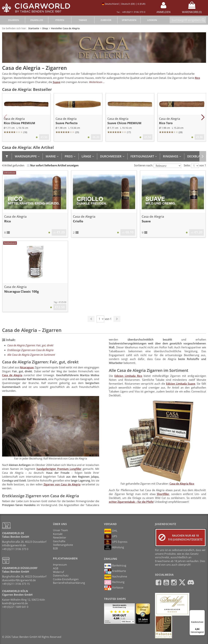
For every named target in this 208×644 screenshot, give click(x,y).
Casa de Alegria (12, 375)
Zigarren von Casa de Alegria (62, 484)
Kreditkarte (115, 571)
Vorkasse (114, 588)
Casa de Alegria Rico (182, 484)
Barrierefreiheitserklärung (69, 583)
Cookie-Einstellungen (66, 579)
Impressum (60, 565)
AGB (56, 568)
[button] (5, 117)
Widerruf (58, 572)
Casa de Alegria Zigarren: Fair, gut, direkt (30, 345)
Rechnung (114, 582)
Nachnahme (116, 577)
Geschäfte (59, 541)
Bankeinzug (115, 566)
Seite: (187, 165)
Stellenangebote (63, 545)
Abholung (114, 548)
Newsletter (60, 538)
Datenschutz (61, 576)
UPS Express (116, 542)
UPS (111, 537)
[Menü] (203, 612)
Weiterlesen (96, 82)
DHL (111, 531)
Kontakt (58, 534)
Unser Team (60, 530)
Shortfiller (163, 494)
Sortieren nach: (143, 165)
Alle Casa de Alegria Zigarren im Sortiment (31, 355)
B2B (55, 548)
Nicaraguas (27, 367)
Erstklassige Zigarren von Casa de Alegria (30, 350)
